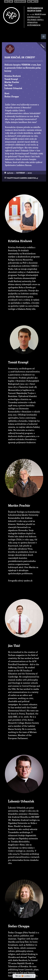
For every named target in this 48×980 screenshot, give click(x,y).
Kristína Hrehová (13, 76)
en (6, 2)
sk (11, 2)
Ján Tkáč (8, 85)
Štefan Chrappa (12, 96)
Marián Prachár (12, 82)
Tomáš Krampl (11, 79)
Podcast (20, 2)
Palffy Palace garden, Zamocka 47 (23, 178)
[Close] (34, 976)
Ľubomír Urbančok (13, 88)
